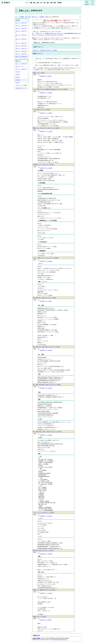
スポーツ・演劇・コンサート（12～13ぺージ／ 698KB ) (46, 258)
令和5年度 (17, 77)
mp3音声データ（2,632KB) (46, 93)
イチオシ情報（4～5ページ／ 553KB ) (42, 109)
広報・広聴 (28, 17)
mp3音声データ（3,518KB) (46, 168)
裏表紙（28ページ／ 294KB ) (40, 617)
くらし (27, 3)
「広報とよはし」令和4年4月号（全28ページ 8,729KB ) (45, 50)
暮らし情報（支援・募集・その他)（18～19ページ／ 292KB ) (47, 385)
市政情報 (59, 3)
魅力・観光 (46, 3)
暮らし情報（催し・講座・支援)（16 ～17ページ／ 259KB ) (47, 347)
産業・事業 (53, 3)
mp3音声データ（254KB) (46, 76)
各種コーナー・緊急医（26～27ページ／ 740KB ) (44, 590)
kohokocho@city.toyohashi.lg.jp (60, 640)
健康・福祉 (33, 3)
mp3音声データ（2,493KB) (46, 554)
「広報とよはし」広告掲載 (21, 85)
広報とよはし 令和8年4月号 (21, 69)
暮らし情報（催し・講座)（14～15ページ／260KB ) (45, 298)
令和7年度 (17, 72)
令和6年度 (17, 75)
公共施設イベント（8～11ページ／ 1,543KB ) (43, 164)
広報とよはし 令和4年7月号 (21, 49)
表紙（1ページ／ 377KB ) (39, 73)
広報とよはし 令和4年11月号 (21, 36)
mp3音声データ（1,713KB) (46, 131)
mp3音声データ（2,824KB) (46, 516)
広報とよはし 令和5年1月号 (21, 28)
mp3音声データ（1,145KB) (46, 113)
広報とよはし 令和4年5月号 (21, 54)
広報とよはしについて (20, 66)
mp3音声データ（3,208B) (46, 301)
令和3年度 (17, 83)
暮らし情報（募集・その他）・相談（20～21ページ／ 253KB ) (47, 432)
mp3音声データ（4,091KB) (46, 388)
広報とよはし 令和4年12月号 (21, 32)
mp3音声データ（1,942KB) (46, 593)
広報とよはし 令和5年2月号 (21, 26)
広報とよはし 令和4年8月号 (21, 46)
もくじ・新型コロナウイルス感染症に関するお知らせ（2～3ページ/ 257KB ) (50, 89)
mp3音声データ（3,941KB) (46, 350)
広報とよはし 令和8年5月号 (21, 64)
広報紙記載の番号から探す (21, 88)
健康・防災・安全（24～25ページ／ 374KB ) (43, 551)
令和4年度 (42, 17)
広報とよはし (35, 17)
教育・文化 (39, 3)
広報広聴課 (38, 638)
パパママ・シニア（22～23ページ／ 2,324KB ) (44, 513)
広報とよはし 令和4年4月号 (21, 57)
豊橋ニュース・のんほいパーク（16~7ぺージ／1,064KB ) (46, 128)
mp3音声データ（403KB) (46, 620)
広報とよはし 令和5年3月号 (21, 23)
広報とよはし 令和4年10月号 (21, 40)
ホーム (17, 17)
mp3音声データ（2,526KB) (46, 261)
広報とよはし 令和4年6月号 (21, 51)
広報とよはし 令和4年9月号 (21, 43)
